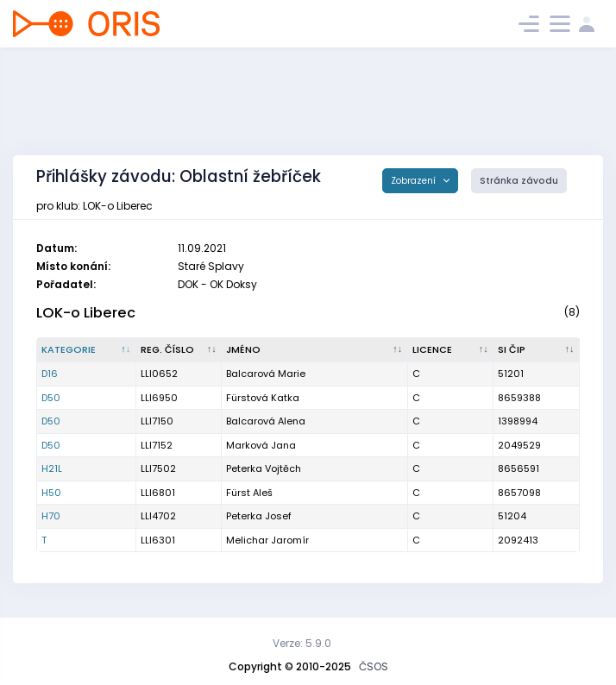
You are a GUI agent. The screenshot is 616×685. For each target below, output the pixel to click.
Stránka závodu (519, 181)
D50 (51, 398)
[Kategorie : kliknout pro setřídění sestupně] (87, 350)
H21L (52, 468)
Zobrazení (415, 181)
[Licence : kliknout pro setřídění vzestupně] (451, 350)
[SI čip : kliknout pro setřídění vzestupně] (537, 350)
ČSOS (374, 666)
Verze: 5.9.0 (302, 643)
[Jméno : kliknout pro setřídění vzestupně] (314, 350)
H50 (51, 493)
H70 (51, 516)
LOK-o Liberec (86, 313)
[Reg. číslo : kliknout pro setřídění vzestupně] (179, 350)
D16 (50, 374)
